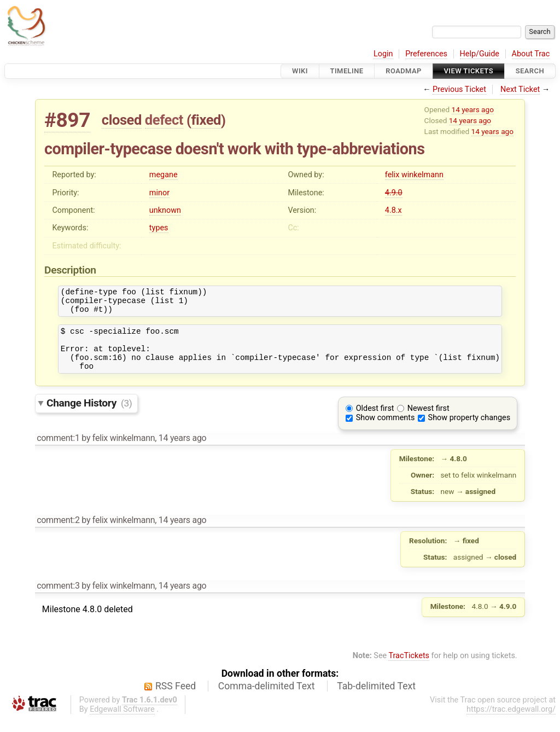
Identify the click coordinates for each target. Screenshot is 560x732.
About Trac (531, 54)
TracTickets (409, 669)
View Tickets (469, 71)
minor (159, 193)
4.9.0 (394, 193)
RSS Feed (176, 699)
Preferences (426, 54)
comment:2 (58, 533)
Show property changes (469, 431)
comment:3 (58, 599)
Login (383, 54)
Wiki (300, 71)
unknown (165, 210)
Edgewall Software (122, 722)
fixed (206, 120)
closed (122, 120)
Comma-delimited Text (267, 699)
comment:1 (58, 451)
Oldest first (375, 422)
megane (164, 175)
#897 (67, 120)
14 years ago (473, 109)
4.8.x (393, 210)
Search (530, 71)
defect (164, 120)
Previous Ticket (459, 89)
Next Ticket (520, 89)
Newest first (428, 422)
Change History (89, 416)
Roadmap (404, 71)
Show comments (386, 431)
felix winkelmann (414, 175)
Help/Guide (480, 54)
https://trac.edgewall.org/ (511, 722)
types (159, 228)
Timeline (347, 71)
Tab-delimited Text (376, 699)
